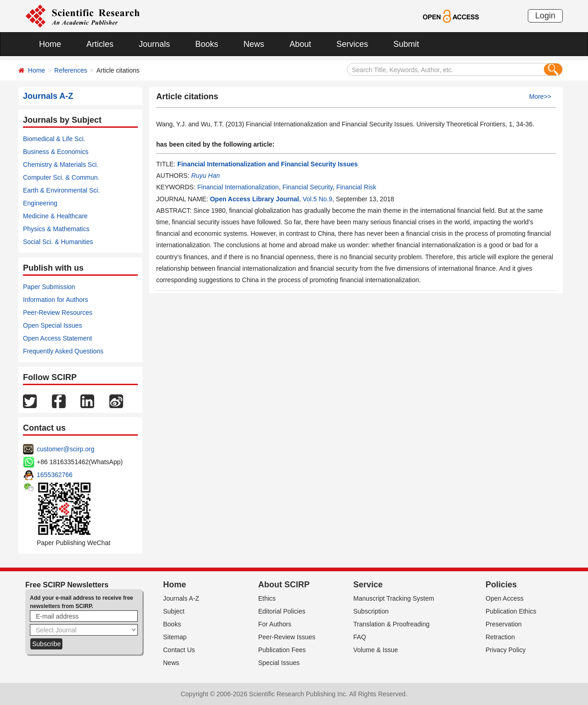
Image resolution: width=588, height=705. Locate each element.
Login (545, 16)
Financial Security (308, 187)
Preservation (504, 624)
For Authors (275, 624)
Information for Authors (56, 300)
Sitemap (175, 637)
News (254, 44)
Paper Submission (49, 287)
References (71, 70)
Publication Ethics (511, 611)
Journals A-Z (181, 598)
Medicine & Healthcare (55, 216)
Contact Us (179, 650)
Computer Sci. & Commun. (61, 177)
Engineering (40, 203)
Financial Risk (356, 187)
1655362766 (55, 475)
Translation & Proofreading (391, 624)
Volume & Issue (376, 650)
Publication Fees (282, 650)
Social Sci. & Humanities (58, 242)
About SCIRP (284, 585)
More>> (540, 97)
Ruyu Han (205, 176)
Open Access (505, 598)
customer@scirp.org (65, 449)
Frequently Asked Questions (63, 351)
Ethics (267, 598)
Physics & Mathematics (56, 229)
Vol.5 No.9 (318, 199)
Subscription (371, 611)
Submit (406, 44)
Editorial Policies (282, 611)
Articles (100, 44)
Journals (154, 44)
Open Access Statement (57, 338)
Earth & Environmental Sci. (61, 190)
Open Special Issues (52, 325)
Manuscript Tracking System (394, 598)
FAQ (360, 637)
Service (368, 585)
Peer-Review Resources (58, 313)
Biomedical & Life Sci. (54, 139)
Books (207, 44)
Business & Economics (56, 152)
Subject (174, 611)
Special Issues (279, 663)
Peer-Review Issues (287, 637)
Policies (501, 585)
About (300, 44)
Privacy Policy (506, 650)
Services (352, 44)
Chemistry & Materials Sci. (61, 165)
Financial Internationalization (238, 187)
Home (50, 44)
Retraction (500, 637)
